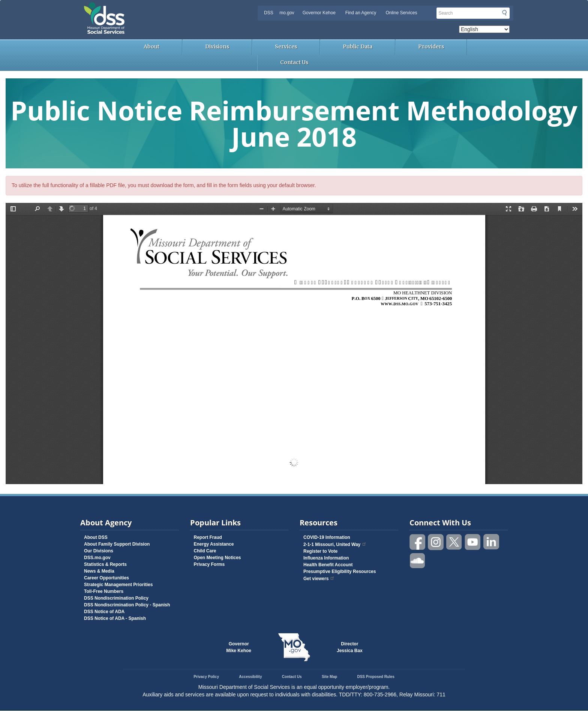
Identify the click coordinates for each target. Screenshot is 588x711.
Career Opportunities (106, 578)
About (151, 46)
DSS (269, 13)
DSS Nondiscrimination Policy (116, 598)
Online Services (401, 13)
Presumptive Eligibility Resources (340, 571)
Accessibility (250, 677)
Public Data (358, 46)
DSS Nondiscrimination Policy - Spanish (127, 605)
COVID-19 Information (327, 537)
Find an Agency (361, 13)
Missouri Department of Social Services (157, 8)
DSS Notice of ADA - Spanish (115, 618)
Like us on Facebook (418, 542)
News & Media (99, 571)
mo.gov (287, 13)
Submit (504, 13)
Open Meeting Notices (217, 558)
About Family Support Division (117, 544)
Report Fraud (208, 537)
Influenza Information (326, 558)
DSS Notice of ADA (104, 612)
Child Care (205, 551)
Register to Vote (320, 551)
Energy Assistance (214, 544)
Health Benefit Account (328, 565)
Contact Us (294, 62)
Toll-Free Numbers (104, 591)
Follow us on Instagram (436, 542)
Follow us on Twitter (454, 542)
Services (286, 46)
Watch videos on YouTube (473, 542)
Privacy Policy (206, 677)
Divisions (217, 46)
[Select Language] (484, 29)
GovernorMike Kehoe (239, 647)
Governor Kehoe (319, 13)
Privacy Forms (209, 564)
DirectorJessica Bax (350, 647)
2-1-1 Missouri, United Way (335, 544)
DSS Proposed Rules (376, 677)
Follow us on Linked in (491, 542)
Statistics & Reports (105, 564)
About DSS (96, 537)
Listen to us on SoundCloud (418, 560)
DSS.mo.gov (97, 558)
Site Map (329, 677)
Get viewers (319, 579)
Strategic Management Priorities (118, 585)
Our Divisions (99, 551)
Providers (431, 46)
